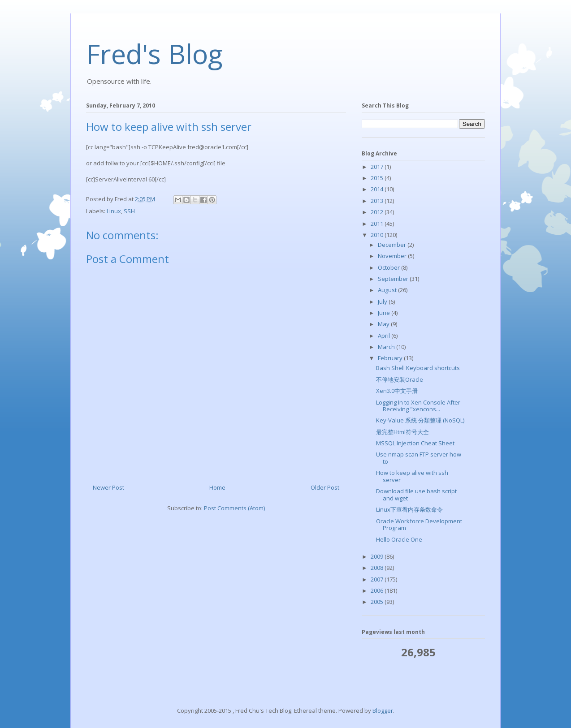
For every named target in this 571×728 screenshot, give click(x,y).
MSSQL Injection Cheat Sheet (415, 443)
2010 (378, 235)
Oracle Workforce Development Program (419, 525)
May (384, 324)
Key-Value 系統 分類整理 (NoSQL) (420, 420)
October (389, 267)
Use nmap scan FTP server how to (419, 458)
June (385, 313)
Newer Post (108, 487)
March (387, 347)
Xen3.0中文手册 (397, 391)
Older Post (325, 487)
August (388, 290)
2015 (378, 178)
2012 (378, 212)
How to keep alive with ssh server (412, 476)
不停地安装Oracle (400, 379)
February (391, 358)
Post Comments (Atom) (234, 508)
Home (217, 487)
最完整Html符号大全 (402, 432)
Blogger (383, 711)
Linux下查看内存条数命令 (409, 509)
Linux (114, 211)
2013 (378, 201)
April (385, 336)
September (394, 279)
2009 (378, 556)
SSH (129, 211)
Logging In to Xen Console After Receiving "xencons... (418, 406)
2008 (378, 568)
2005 (378, 602)
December (393, 245)
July (383, 302)
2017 (378, 167)
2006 (378, 590)
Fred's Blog (154, 54)
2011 (378, 224)
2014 (378, 189)
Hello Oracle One (399, 539)
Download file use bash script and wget (416, 495)
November (393, 256)
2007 (378, 579)
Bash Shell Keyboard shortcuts (418, 368)
